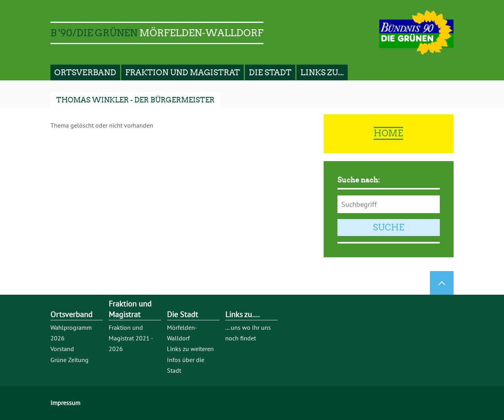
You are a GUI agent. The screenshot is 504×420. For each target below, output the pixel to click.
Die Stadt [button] (270, 72)
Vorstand (62, 349)
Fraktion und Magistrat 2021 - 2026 (131, 338)
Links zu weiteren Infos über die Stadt (190, 359)
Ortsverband (71, 314)
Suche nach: (359, 180)
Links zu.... (242, 314)
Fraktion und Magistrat (130, 309)
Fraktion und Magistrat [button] (183, 72)
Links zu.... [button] (322, 72)
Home (388, 133)
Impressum (65, 403)
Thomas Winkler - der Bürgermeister (135, 100)
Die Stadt (183, 314)
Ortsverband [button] (85, 72)
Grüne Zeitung (69, 360)
